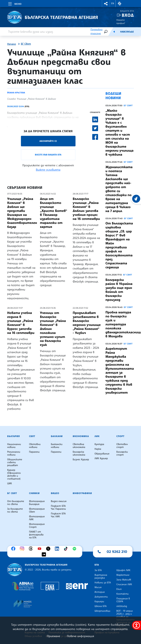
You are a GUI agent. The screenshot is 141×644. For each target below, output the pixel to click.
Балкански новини (57, 446)
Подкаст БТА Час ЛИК (58, 515)
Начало (12, 44)
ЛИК (97, 436)
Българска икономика (79, 453)
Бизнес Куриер (81, 460)
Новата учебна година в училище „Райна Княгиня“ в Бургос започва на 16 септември (21, 323)
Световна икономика (79, 446)
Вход (128, 15)
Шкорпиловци (103, 611)
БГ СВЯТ (128, 105)
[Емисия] (114, 32)
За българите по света (15, 510)
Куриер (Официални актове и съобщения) (14, 474)
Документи (101, 597)
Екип (119, 589)
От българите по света (16, 503)
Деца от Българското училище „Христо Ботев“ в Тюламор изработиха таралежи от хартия (54, 213)
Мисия (98, 587)
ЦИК (10, 483)
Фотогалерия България (37, 503)
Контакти (123, 594)
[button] (106, 4)
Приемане (54, 636)
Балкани (57, 436)
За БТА (98, 570)
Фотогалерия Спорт (37, 526)
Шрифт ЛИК (123, 570)
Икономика (81, 436)
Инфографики (82, 493)
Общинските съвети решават (15, 462)
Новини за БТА (103, 583)
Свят (32, 436)
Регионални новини (14, 453)
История (100, 592)
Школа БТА (101, 606)
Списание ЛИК (124, 584)
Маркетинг (123, 575)
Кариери (99, 602)
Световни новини (35, 446)
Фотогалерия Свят (37, 510)
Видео (55, 493)
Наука (98, 449)
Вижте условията (48, 170)
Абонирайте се (48, 141)
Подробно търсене (96, 32)
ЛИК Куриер (101, 458)
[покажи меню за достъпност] (136, 625)
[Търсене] (106, 32)
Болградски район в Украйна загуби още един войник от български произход (119, 290)
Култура (99, 444)
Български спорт (122, 453)
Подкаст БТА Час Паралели (58, 507)
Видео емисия (59, 501)
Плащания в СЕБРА (123, 600)
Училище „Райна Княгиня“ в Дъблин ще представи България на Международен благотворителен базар (22, 213)
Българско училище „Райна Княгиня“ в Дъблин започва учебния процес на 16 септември (86, 209)
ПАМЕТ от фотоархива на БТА (36, 535)
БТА (97, 565)
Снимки (34, 493)
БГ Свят (26, 44)
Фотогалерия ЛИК (37, 518)
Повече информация (81, 636)
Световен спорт (122, 446)
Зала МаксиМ (124, 580)
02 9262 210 (117, 552)
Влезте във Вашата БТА (48, 155)
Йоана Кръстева (16, 93)
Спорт (120, 436)
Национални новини (14, 446)
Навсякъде (127, 32)
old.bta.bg (122, 606)
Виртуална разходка (101, 576)
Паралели (34, 452)
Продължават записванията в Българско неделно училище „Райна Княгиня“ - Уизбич (87, 323)
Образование (102, 454)
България (14, 436)
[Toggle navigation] (14, 3)
